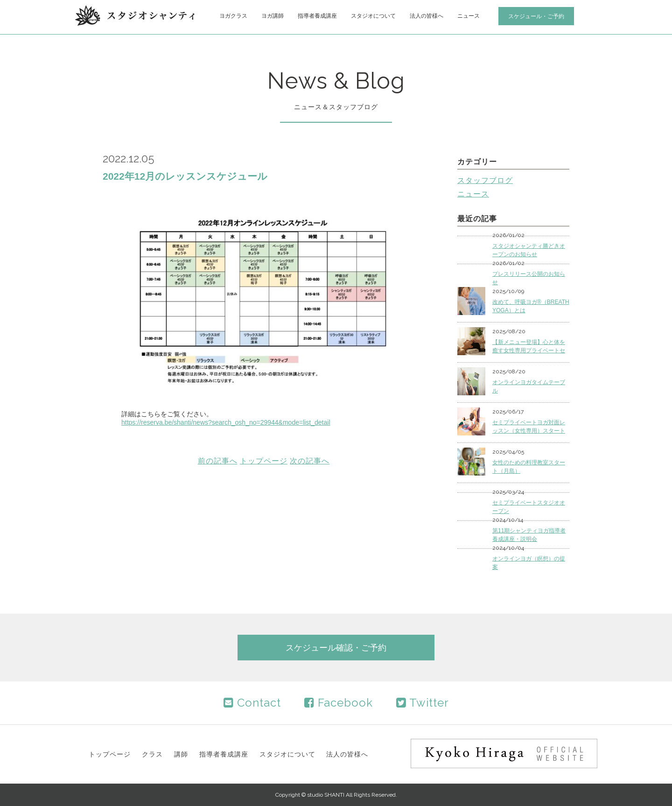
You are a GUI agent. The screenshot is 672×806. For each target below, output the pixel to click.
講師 (181, 754)
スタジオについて (373, 16)
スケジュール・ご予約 (536, 16)
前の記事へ (218, 461)
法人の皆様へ (427, 16)
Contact (252, 703)
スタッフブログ (485, 180)
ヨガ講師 (273, 16)
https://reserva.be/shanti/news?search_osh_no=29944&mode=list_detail (226, 422)
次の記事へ (310, 461)
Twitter (423, 703)
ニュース (469, 16)
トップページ (264, 461)
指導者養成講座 (317, 16)
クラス (152, 754)
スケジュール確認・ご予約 (336, 648)
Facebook (339, 703)
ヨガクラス (233, 16)
